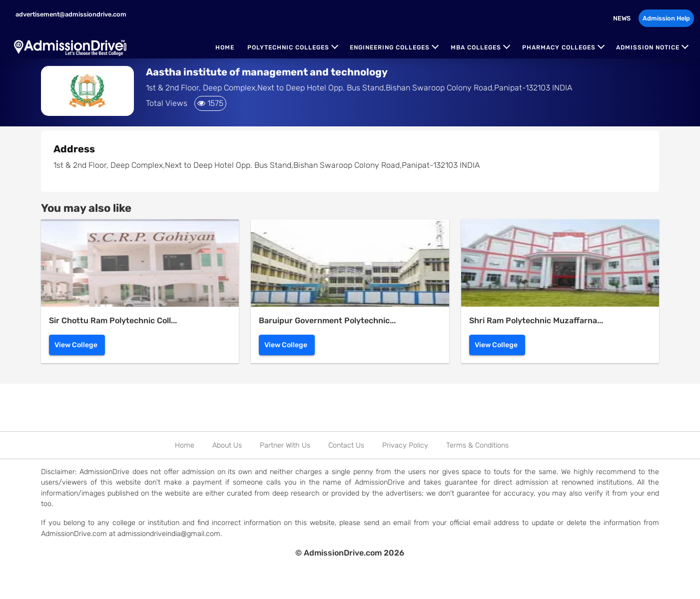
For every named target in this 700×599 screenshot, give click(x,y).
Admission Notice (648, 47)
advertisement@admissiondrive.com (70, 14)
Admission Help (666, 18)
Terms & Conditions (477, 445)
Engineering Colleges (390, 47)
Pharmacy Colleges (559, 47)
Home (225, 47)
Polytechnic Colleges (288, 47)
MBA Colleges (476, 47)
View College (76, 345)
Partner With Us (285, 445)
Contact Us (346, 445)
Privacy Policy (405, 445)
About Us (227, 445)
